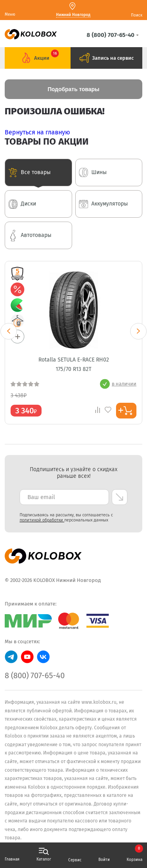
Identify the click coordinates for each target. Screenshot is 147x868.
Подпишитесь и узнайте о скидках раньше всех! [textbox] (73, 473)
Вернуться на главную (37, 132)
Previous (9, 331)
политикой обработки (42, 520)
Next (138, 331)
